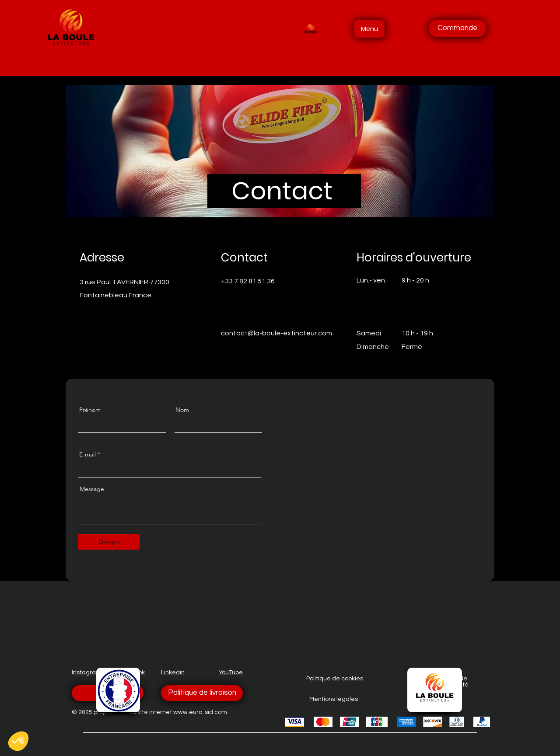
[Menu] (369, 29)
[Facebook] (224, 348)
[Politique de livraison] (202, 693)
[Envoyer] (109, 542)
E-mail (87, 454)
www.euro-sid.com (200, 712)
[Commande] (457, 28)
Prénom (90, 410)
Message (92, 489)
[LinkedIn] (248, 348)
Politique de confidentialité (448, 682)
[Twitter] (236, 348)
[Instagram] (261, 348)
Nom (182, 410)
